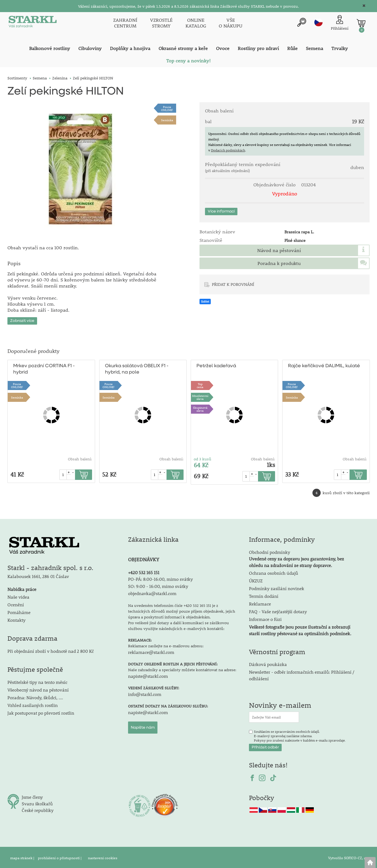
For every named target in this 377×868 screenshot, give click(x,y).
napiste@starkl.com (148, 675)
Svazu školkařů (37, 802)
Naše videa (18, 596)
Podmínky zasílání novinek (277, 587)
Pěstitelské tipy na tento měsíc (37, 681)
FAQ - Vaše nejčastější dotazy (278, 610)
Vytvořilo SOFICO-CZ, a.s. (349, 857)
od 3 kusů (203, 458)
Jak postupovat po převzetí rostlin (41, 712)
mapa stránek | (23, 857)
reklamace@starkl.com (151, 651)
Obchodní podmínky (296, 558)
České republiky (38, 809)
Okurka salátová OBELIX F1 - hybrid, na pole (137, 368)
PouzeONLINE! (167, 108)
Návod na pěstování (279, 250)
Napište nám (143, 726)
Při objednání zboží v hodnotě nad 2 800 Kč (51, 650)
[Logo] (32, 23)
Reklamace (260, 603)
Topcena (200, 384)
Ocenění (16, 603)
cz (318, 22)
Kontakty (16, 619)
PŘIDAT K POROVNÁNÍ (233, 284)
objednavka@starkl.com (152, 592)
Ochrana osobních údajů (274, 572)
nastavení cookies (103, 857)
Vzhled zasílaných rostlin (33, 704)
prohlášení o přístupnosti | (60, 857)
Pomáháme (19, 611)
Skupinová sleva (200, 408)
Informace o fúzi (265, 618)
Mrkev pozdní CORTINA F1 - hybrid (44, 368)
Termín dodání (264, 595)
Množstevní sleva (200, 396)
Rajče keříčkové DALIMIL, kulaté (324, 365)
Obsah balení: (80, 458)
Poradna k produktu (279, 263)
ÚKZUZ (256, 580)
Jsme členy (32, 796)
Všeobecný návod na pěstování (38, 689)
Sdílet (205, 302)
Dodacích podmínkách (228, 150)
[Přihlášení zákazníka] (340, 23)
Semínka (167, 120)
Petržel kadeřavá (216, 365)
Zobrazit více (22, 320)
